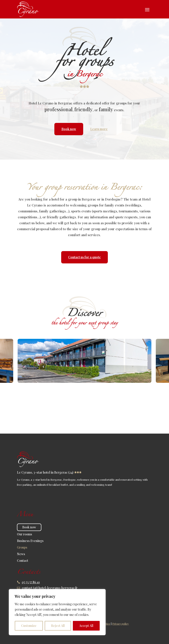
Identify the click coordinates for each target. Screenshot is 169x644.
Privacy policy (120, 624)
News (21, 554)
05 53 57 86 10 (31, 582)
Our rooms (25, 535)
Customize (29, 626)
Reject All (58, 626)
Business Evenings (30, 541)
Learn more (99, 129)
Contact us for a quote (84, 257)
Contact (23, 561)
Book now (69, 129)
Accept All (86, 626)
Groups (22, 548)
